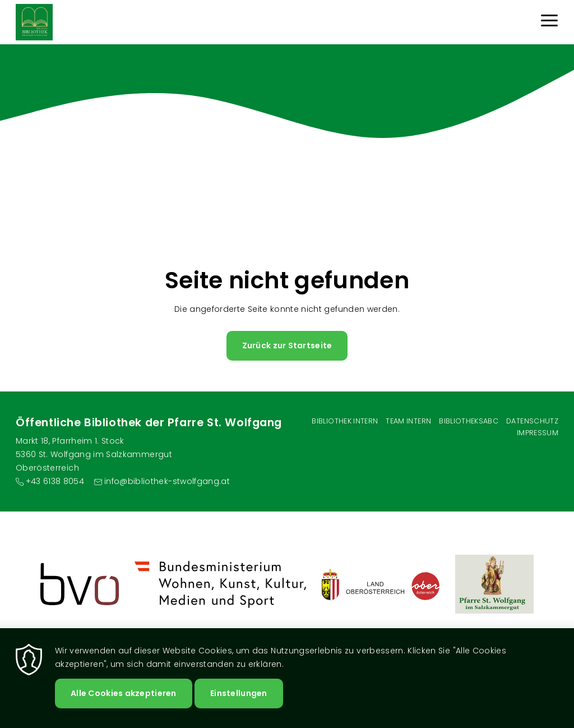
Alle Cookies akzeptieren (124, 693)
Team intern (408, 421)
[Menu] (549, 22)
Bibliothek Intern (345, 421)
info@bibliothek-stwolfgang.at (167, 481)
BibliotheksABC (469, 421)
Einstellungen (239, 693)
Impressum (538, 433)
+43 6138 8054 (55, 481)
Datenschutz (532, 421)
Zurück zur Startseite (287, 345)
